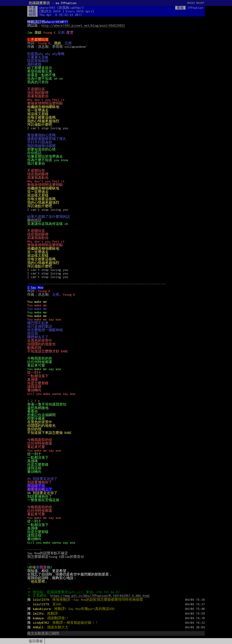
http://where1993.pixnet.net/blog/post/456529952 (83, 25)
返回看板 (36, 641)
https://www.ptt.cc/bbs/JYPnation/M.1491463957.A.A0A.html (101, 596)
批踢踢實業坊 (39, 3)
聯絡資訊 (191, 3)
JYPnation (66, 3)
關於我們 (200, 3)
